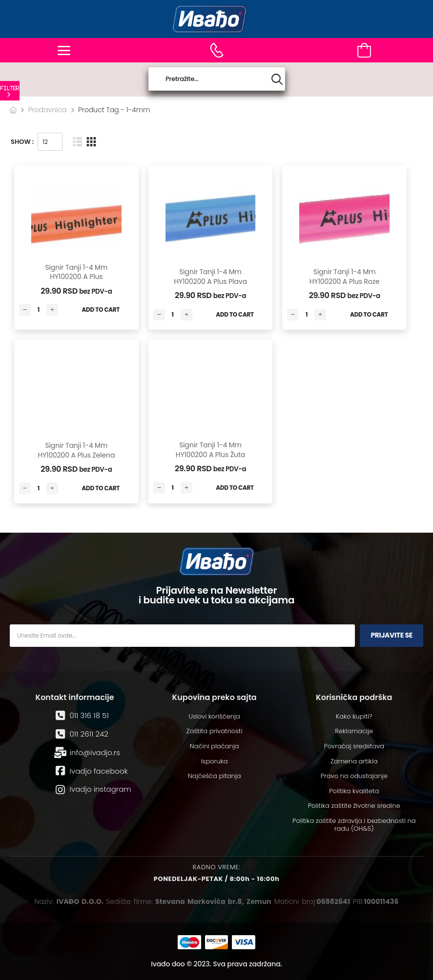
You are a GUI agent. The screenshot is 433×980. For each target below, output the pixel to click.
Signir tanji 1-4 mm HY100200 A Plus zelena (76, 450)
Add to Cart (101, 310)
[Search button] (277, 79)
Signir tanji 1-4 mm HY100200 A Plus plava (210, 277)
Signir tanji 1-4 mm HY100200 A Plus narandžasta (76, 277)
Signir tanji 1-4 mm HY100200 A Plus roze (345, 277)
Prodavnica (48, 110)
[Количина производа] (39, 310)
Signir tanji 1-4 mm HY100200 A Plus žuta (210, 450)
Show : (22, 142)
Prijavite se (392, 635)
